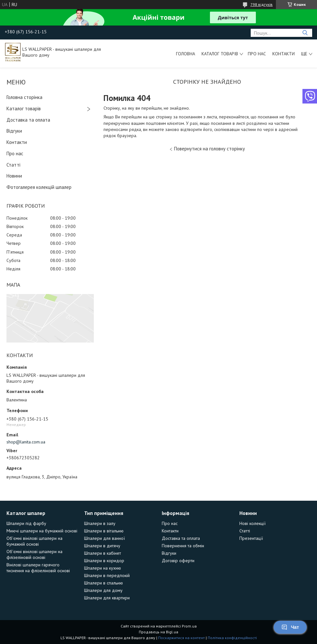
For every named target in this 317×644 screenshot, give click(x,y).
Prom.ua (189, 626)
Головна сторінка (24, 97)
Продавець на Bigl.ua (158, 632)
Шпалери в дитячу (102, 546)
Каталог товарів (220, 54)
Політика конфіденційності (232, 638)
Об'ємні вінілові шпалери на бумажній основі (34, 541)
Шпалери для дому (103, 590)
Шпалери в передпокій (107, 575)
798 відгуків (262, 4)
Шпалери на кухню (103, 568)
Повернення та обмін (183, 546)
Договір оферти (178, 561)
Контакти (284, 54)
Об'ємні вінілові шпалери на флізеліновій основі (34, 554)
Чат (290, 627)
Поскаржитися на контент (181, 638)
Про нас (257, 54)
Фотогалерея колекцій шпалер (39, 187)
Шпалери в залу (100, 523)
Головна (186, 54)
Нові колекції (252, 523)
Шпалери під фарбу (26, 523)
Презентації (251, 538)
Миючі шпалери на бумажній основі (42, 531)
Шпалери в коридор (104, 561)
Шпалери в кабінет (103, 553)
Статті (13, 165)
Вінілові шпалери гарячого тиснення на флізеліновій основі (38, 568)
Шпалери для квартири (107, 598)
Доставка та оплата (28, 120)
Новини (14, 176)
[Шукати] (305, 33)
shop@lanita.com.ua (26, 442)
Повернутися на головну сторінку (209, 149)
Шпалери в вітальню (104, 531)
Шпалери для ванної (104, 538)
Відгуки (14, 131)
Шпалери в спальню (104, 583)
